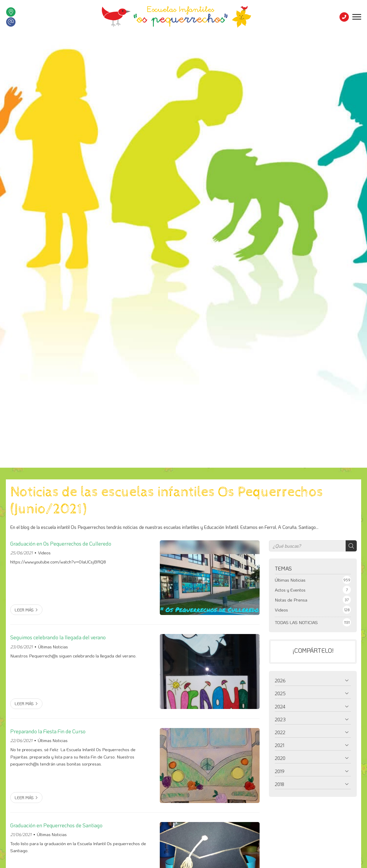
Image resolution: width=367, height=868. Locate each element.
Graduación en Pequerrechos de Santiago (56, 825)
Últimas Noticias (53, 647)
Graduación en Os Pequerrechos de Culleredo (61, 544)
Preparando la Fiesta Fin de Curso (48, 731)
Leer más (24, 610)
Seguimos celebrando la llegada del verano (58, 637)
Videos (44, 553)
